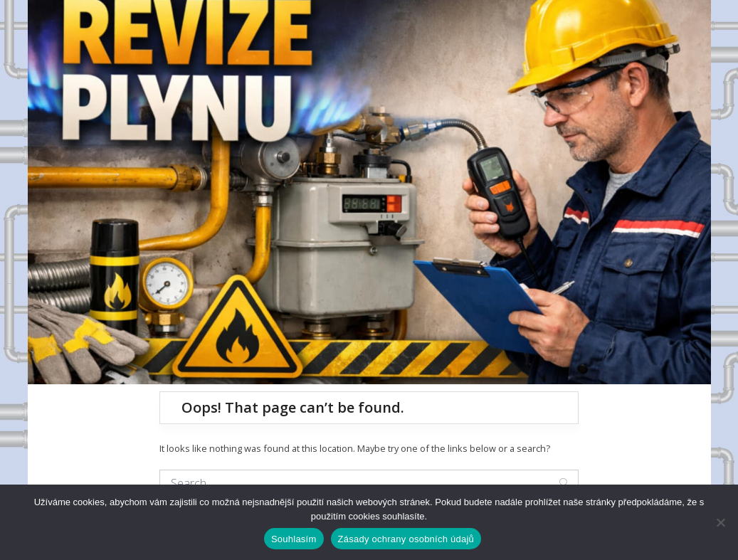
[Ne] (720, 522)
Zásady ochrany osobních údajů (406, 539)
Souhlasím (294, 539)
